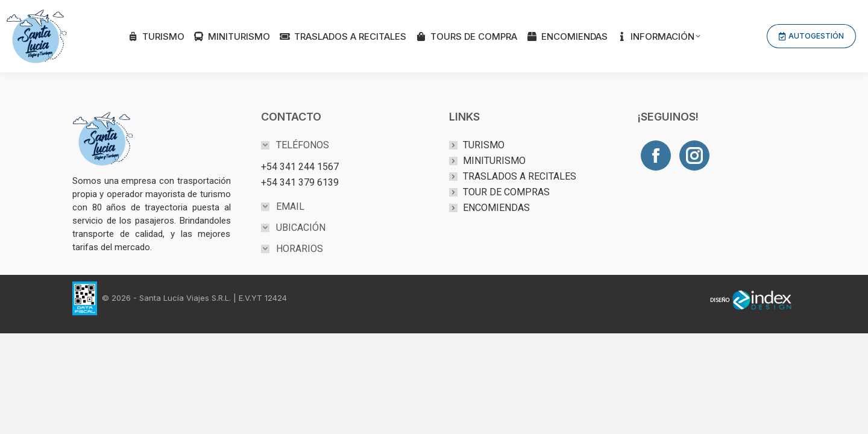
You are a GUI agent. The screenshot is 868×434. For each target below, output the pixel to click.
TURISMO (484, 145)
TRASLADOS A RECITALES (520, 176)
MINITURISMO (494, 161)
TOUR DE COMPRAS (506, 192)
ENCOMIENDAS (496, 208)
